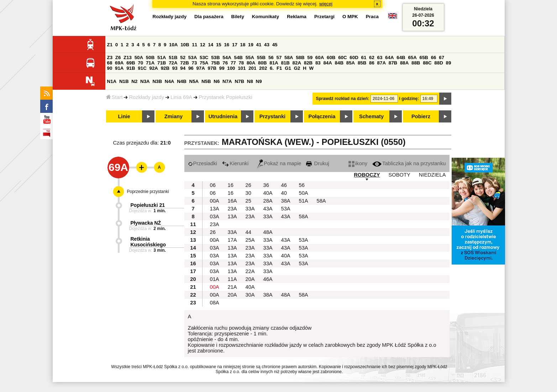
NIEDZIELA (432, 175)
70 (140, 63)
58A (289, 58)
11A (232, 279)
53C (204, 58)
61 (364, 58)
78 (241, 63)
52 (183, 58)
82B (308, 63)
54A (227, 58)
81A (274, 63)
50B (150, 58)
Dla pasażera (209, 17)
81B (285, 63)
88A (404, 63)
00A (215, 201)
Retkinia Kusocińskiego (148, 242)
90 (110, 68)
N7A (227, 81)
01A (215, 279)
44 (248, 232)
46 (284, 185)
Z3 (110, 58)
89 (449, 63)
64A (389, 58)
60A (320, 58)
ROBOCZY (367, 175)
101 (242, 68)
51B (173, 58)
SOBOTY (400, 175)
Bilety (238, 17)
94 (183, 68)
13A (215, 209)
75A (204, 63)
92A (154, 68)
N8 (250, 81)
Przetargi (324, 17)
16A (232, 201)
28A (268, 201)
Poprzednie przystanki (148, 192)
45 (275, 45)
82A (297, 63)
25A (250, 240)
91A (119, 68)
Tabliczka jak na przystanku (409, 163)
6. (272, 68)
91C (142, 68)
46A (268, 279)
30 (248, 193)
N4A (170, 81)
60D (354, 58)
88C (427, 63)
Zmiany (174, 116)
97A (200, 68)
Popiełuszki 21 (148, 205)
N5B (206, 81)
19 (251, 45)
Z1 (110, 45)
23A (232, 209)
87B (393, 63)
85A (351, 63)
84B (339, 63)
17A (232, 240)
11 (195, 45)
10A (173, 45)
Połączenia (322, 116)
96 (191, 68)
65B (424, 58)
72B (184, 63)
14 (211, 45)
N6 (217, 81)
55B (261, 58)
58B (300, 58)
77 (233, 63)
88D (438, 63)
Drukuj (317, 163)
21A (232, 287)
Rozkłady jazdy (146, 97)
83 (318, 63)
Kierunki (235, 163)
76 (225, 63)
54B (238, 58)
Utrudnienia (223, 116)
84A (327, 63)
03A (215, 216)
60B (331, 58)
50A (139, 58)
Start (114, 97)
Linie (124, 116)
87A (382, 63)
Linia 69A (181, 97)
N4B (182, 81)
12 (203, 45)
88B (416, 63)
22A (250, 271)
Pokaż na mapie (279, 163)
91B (131, 68)
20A (250, 279)
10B (185, 45)
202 (263, 68)
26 (248, 185)
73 (195, 63)
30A (250, 295)
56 (271, 58)
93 (175, 68)
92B (165, 68)
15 (219, 45)
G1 (288, 68)
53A (193, 58)
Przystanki (272, 116)
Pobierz (421, 116)
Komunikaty (266, 17)
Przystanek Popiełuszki (225, 97)
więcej (326, 4)
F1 (279, 68)
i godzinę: (409, 99)
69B (131, 63)
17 (235, 45)
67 (442, 58)
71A (150, 63)
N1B (124, 81)
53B (215, 58)
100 (231, 68)
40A (268, 193)
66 (434, 58)
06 (213, 185)
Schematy (371, 116)
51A (162, 58)
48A (268, 232)
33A (250, 209)
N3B (157, 81)
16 (227, 45)
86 (372, 63)
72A (173, 63)
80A (251, 63)
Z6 (118, 58)
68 (110, 63)
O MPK (350, 17)
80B (262, 63)
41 (259, 45)
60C (342, 58)
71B (162, 63)
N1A (112, 81)
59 (310, 58)
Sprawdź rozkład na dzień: (343, 99)
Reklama (297, 17)
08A (215, 303)
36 (266, 185)
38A (286, 201)
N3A (145, 81)
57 (279, 58)
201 (252, 68)
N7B (239, 81)
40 (284, 193)
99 (222, 68)
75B (215, 63)
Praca (372, 17)
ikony (358, 163)
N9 (259, 81)
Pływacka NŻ (146, 223)
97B (212, 68)
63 (380, 58)
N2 (134, 81)
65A (412, 58)
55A (250, 58)
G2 (297, 68)
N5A (194, 81)
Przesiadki (203, 163)
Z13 (128, 58)
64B (401, 58)
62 (372, 58)
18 (243, 45)
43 (267, 45)
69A (119, 63)
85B (362, 63)
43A (268, 209)
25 (248, 201)
